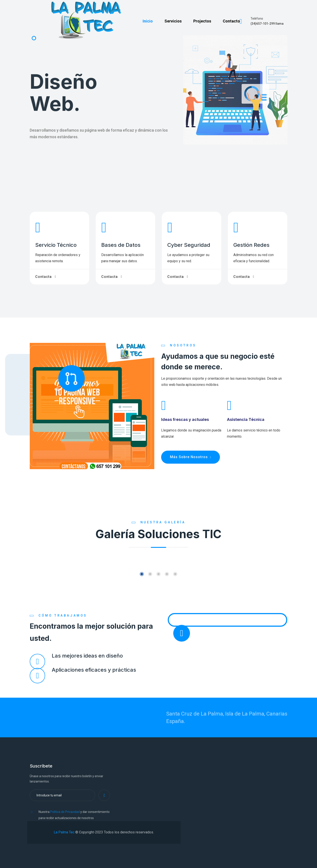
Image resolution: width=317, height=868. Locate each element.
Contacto (231, 21)
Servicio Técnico (56, 245)
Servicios (173, 21)
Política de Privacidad (65, 812)
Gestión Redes (251, 245)
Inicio (148, 21)
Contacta (43, 277)
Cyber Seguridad (189, 245)
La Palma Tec (64, 832)
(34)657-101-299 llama (267, 24)
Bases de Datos (121, 245)
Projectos (202, 21)
